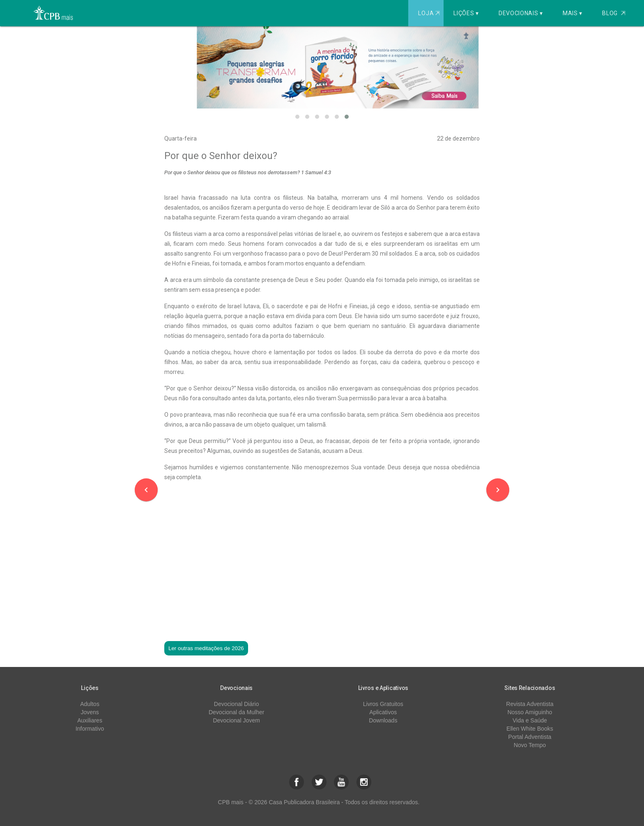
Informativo (90, 729)
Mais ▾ (573, 13)
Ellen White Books (530, 729)
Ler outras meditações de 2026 (206, 648)
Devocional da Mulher (236, 712)
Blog (614, 13)
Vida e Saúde (530, 720)
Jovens (90, 712)
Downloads (383, 720)
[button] (297, 117)
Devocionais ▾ (521, 13)
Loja (430, 13)
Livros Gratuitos (383, 704)
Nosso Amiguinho (530, 712)
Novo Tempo (530, 745)
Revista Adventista (530, 704)
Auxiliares (90, 720)
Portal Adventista (530, 737)
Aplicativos (383, 712)
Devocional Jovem (236, 720)
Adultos (90, 704)
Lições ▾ (466, 13)
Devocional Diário (237, 704)
